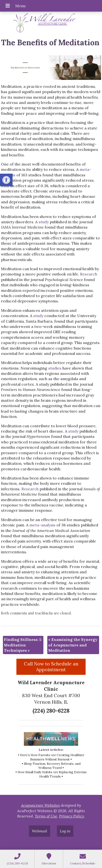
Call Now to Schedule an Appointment (51, 667)
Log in (65, 831)
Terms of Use (46, 816)
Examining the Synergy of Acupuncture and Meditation (73, 645)
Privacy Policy (71, 816)
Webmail (40, 831)
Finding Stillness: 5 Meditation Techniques (23, 645)
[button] (6, 180)
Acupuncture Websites (40, 805)
